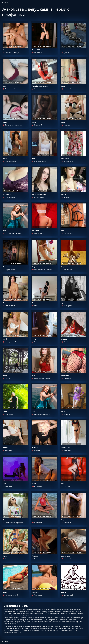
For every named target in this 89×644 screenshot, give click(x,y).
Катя (5, 86)
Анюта (64, 592)
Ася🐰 (5, 339)
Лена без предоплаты (40, 86)
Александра (66, 448)
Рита (63, 411)
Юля (4, 231)
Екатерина (65, 158)
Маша (64, 194)
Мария (35, 267)
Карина (6, 520)
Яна (63, 231)
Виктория (36, 592)
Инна (5, 411)
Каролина (7, 267)
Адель (5, 556)
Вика (63, 86)
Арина (64, 303)
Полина (64, 339)
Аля (33, 303)
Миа (4, 484)
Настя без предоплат (40, 194)
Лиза (63, 50)
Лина (34, 484)
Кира (5, 592)
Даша (5, 122)
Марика (35, 556)
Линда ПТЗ (36, 50)
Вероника (65, 267)
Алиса (5, 50)
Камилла (35, 231)
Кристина (65, 375)
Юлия (5, 375)
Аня (33, 158)
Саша (5, 303)
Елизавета (7, 194)
